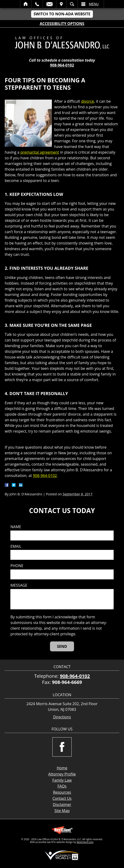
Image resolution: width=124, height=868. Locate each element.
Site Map (62, 811)
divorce (88, 101)
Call (37, 4)
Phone (17, 566)
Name (16, 527)
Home (26, 4)
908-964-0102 (62, 65)
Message (19, 585)
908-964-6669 (67, 682)
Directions (62, 717)
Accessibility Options (62, 24)
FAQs (62, 786)
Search (72, 4)
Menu (94, 4)
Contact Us (62, 798)
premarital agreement (40, 152)
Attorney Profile (62, 774)
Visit (61, 4)
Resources (62, 792)
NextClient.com (85, 842)
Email (50, 4)
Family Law (62, 780)
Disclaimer (62, 805)
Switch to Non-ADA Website (62, 14)
